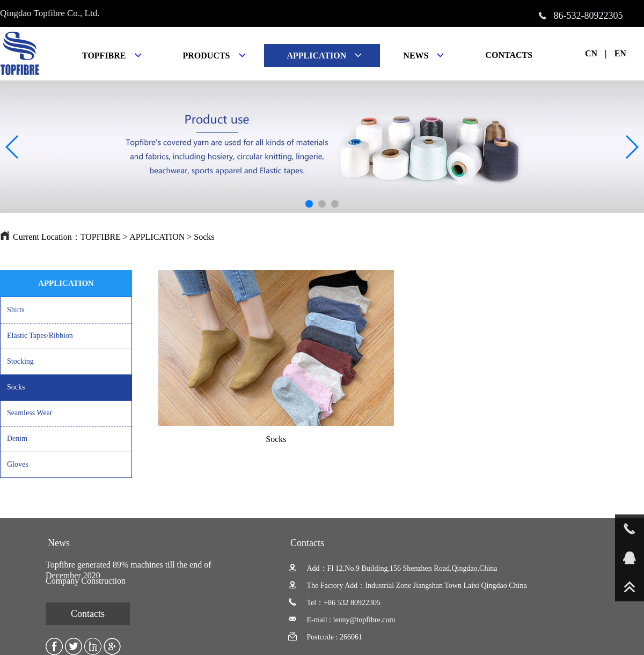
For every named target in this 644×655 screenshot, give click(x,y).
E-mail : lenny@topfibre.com (342, 620)
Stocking (20, 361)
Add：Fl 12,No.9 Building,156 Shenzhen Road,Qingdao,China (393, 568)
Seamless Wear (30, 413)
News (59, 543)
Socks (204, 237)
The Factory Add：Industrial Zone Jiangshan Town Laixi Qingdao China (408, 586)
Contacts (88, 614)
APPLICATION (157, 237)
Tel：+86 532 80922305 (334, 603)
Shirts (16, 310)
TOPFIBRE (101, 237)
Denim (17, 439)
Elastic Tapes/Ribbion (40, 336)
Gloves (18, 464)
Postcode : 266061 (325, 637)
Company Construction (86, 581)
